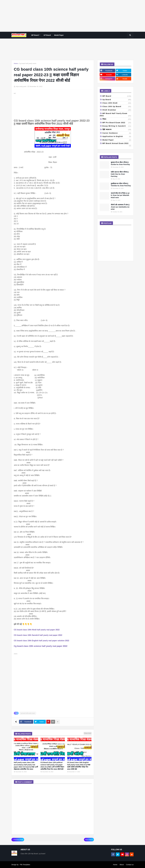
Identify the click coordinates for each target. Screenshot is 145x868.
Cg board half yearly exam (28, 63)
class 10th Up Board (117, 107)
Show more (88, 733)
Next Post (88, 840)
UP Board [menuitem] (47, 35)
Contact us (130, 865)
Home (16, 63)
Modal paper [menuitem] (59, 35)
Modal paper (117, 140)
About (122, 865)
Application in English (117, 137)
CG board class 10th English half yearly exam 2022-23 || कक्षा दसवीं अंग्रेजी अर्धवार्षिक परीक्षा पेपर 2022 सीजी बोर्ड (79, 766)
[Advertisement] (68, 16)
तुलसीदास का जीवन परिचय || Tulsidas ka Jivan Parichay (121, 185)
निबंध (117, 119)
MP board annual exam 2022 (117, 144)
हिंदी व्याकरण (117, 130)
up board (117, 100)
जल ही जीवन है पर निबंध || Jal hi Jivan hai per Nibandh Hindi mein (120, 195)
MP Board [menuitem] (35, 35)
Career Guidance (117, 133)
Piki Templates (25, 865)
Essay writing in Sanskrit (117, 126)
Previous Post (18, 840)
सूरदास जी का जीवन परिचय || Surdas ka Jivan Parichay (120, 163)
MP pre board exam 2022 (117, 123)
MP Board (117, 96)
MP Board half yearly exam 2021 (115, 115)
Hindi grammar (117, 110)
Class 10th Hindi (117, 103)
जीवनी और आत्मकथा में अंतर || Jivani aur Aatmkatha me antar (120, 207)
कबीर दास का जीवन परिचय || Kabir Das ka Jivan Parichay (120, 174)
